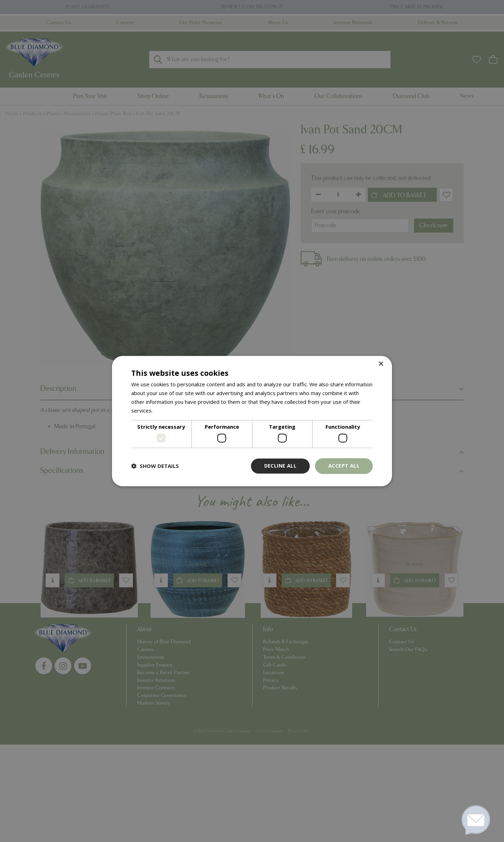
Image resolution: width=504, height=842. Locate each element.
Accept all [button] (344, 466)
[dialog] (252, 421)
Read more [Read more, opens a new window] (167, 410)
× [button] (381, 364)
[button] (155, 466)
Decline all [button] (280, 466)
